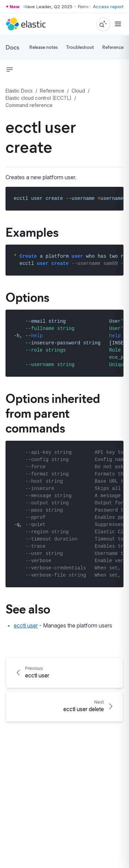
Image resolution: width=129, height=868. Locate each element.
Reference (113, 47)
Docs (12, 47)
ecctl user (26, 625)
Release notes (44, 47)
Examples (32, 232)
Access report (108, 7)
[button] (10, 69)
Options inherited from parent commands (53, 412)
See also (28, 608)
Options (27, 297)
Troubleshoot (80, 47)
